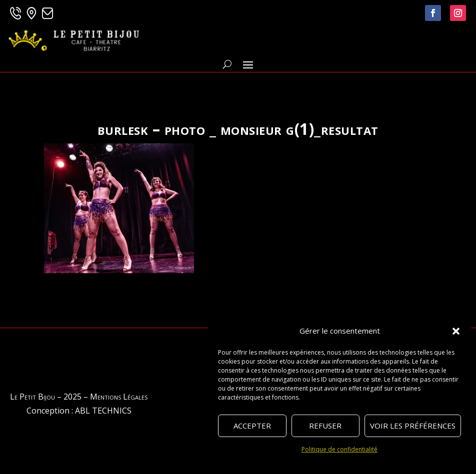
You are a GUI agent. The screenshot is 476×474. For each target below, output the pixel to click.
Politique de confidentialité (339, 449)
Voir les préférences (413, 426)
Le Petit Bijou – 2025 (46, 397)
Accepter (252, 426)
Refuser (325, 426)
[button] (456, 331)
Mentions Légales (119, 397)
